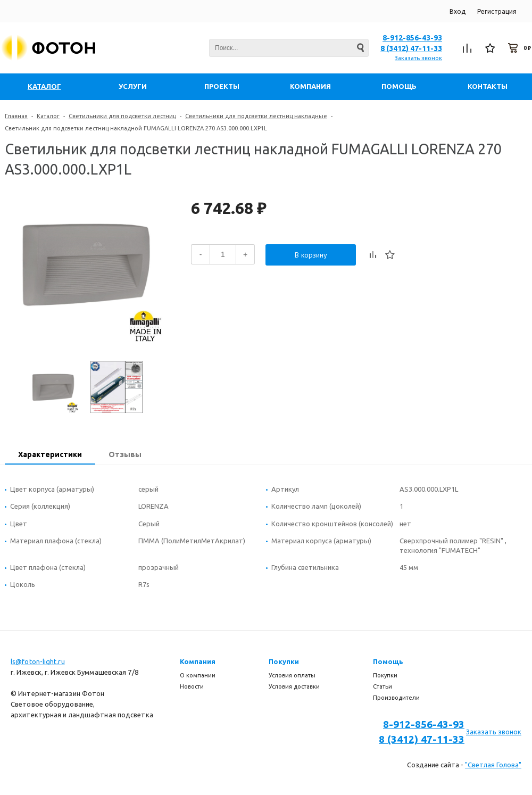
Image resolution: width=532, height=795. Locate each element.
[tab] (50, 456)
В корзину (311, 255)
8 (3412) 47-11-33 (411, 48)
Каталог (48, 116)
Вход (458, 11)
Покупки (284, 661)
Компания (198, 661)
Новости (192, 686)
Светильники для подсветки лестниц (122, 116)
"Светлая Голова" (493, 765)
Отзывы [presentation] (125, 454)
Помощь (388, 661)
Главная (16, 116)
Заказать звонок (418, 58)
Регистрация (497, 11)
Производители (396, 698)
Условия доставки (294, 686)
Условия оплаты (292, 675)
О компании (198, 675)
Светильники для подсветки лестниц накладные (256, 116)
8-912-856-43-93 (412, 38)
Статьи (383, 686)
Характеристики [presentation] (50, 454)
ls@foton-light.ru (38, 661)
